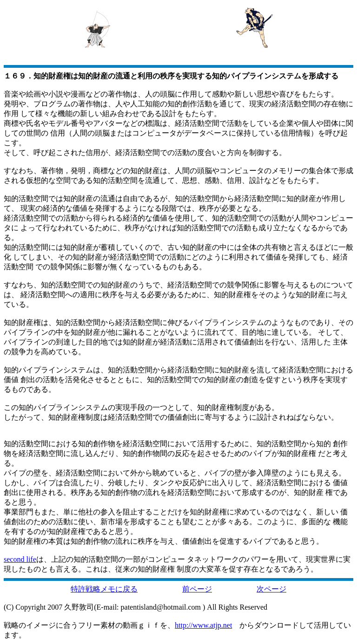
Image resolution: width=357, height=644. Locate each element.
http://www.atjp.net (203, 625)
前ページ (197, 589)
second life (20, 559)
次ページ (271, 589)
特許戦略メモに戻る (104, 589)
